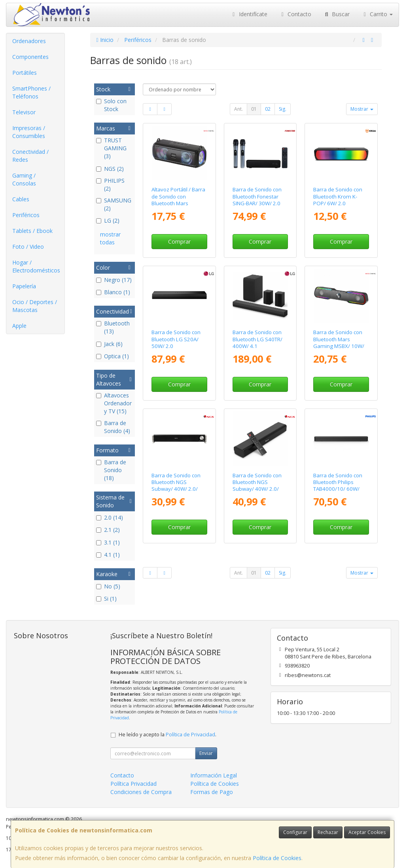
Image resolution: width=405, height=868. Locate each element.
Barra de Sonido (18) (111, 470)
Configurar (295, 832)
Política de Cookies (277, 858)
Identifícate (249, 14)
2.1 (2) (108, 530)
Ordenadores (29, 41)
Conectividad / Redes (30, 156)
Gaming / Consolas (24, 179)
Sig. (283, 109)
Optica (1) (113, 356)
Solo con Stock (111, 105)
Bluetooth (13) (113, 327)
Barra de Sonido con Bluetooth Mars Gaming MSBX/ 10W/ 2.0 (339, 342)
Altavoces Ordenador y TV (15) (114, 403)
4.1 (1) (108, 555)
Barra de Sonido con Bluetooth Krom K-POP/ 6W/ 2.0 (338, 196)
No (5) (108, 586)
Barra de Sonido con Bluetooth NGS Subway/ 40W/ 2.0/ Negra (176, 486)
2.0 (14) (110, 517)
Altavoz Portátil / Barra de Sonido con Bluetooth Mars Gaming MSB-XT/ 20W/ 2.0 (179, 203)
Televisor (24, 112)
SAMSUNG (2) (114, 204)
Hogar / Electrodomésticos (36, 266)
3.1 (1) (108, 542)
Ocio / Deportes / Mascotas (35, 306)
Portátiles (25, 73)
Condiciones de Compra (141, 792)
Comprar (179, 241)
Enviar (206, 753)
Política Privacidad (133, 784)
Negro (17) (114, 280)
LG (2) (108, 220)
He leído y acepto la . (167, 735)
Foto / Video (28, 247)
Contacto (295, 14)
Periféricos (26, 215)
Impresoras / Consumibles (29, 132)
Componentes (30, 57)
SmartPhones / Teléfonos (31, 92)
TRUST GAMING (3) (111, 148)
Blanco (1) (113, 292)
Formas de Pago (212, 792)
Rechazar (328, 832)
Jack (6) (109, 344)
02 (268, 109)
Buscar (336, 14)
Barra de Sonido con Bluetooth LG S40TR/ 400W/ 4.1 (257, 339)
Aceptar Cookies (367, 832)
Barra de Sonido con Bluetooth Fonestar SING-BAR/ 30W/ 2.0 (257, 196)
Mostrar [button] (362, 109)
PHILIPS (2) (110, 184)
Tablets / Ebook (32, 231)
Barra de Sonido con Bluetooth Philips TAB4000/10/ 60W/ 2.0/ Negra (338, 486)
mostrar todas (110, 238)
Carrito (377, 14)
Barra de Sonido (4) (113, 427)
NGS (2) (110, 169)
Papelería (24, 286)
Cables (21, 199)
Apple (19, 326)
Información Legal (214, 775)
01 (254, 109)
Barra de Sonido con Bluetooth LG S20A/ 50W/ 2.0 (176, 339)
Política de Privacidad (190, 735)
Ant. (238, 109)
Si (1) (106, 599)
